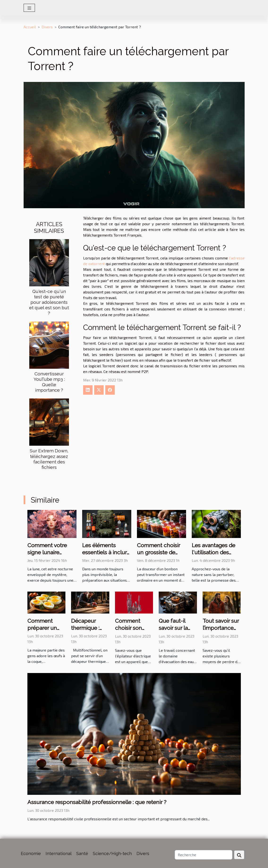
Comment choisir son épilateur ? (128, 628)
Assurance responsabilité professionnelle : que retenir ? (97, 802)
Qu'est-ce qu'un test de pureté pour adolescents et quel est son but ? (49, 302)
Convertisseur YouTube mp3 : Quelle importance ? (49, 382)
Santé (82, 853)
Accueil (30, 27)
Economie (31, 853)
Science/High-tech (112, 853)
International (59, 853)
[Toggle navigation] (29, 8)
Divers (47, 27)
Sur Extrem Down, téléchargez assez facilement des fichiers (49, 459)
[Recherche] (204, 855)
